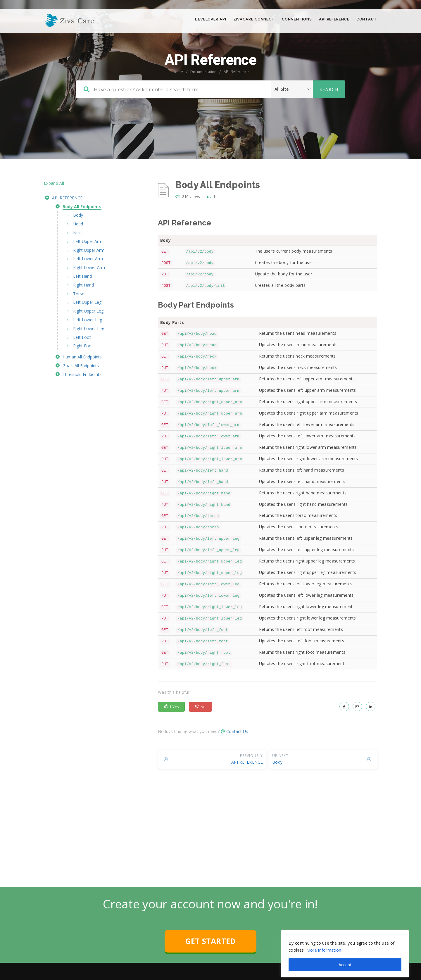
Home (178, 97)
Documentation (203, 97)
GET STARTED (210, 966)
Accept (345, 956)
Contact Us (237, 756)
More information (324, 941)
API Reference (236, 97)
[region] (345, 945)
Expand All (54, 208)
